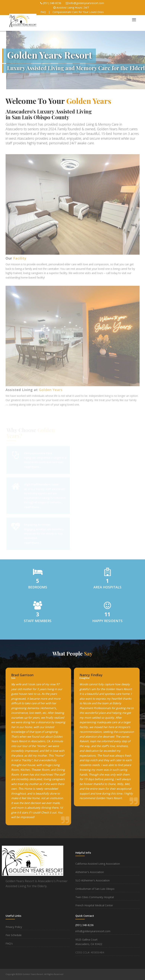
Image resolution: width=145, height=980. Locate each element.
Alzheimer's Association (90, 872)
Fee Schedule (14, 935)
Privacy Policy (14, 927)
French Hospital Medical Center (94, 905)
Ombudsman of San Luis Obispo (95, 889)
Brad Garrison (22, 675)
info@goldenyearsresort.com (87, 3)
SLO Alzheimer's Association (93, 880)
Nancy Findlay (91, 675)
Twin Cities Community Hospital (95, 897)
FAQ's (9, 943)
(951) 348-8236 (52, 3)
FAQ (43, 12)
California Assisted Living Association (98, 864)
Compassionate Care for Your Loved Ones (78, 12)
